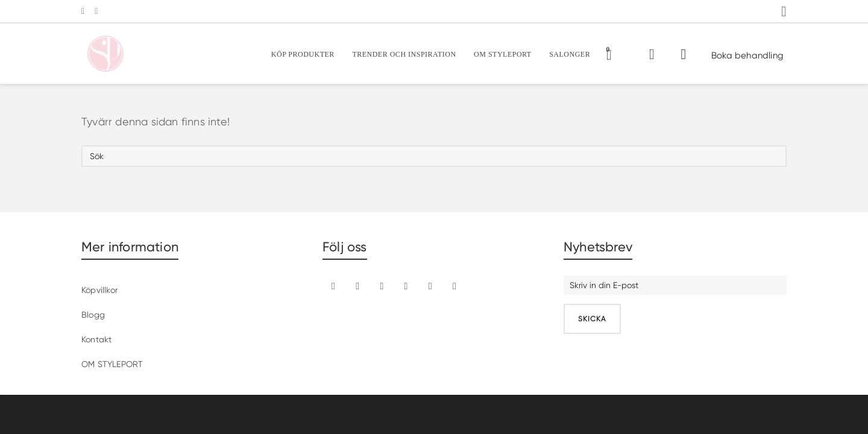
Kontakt (96, 339)
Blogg (93, 315)
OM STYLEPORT (112, 364)
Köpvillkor (99, 290)
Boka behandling (747, 55)
